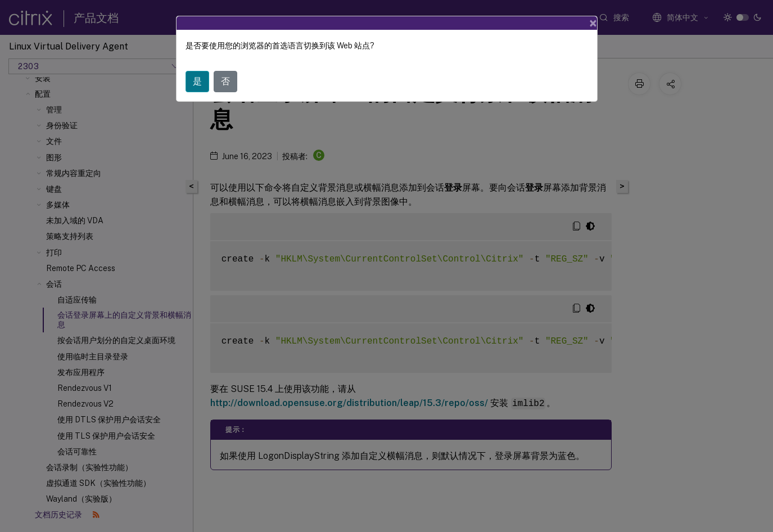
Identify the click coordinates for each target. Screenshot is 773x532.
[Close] (593, 23)
